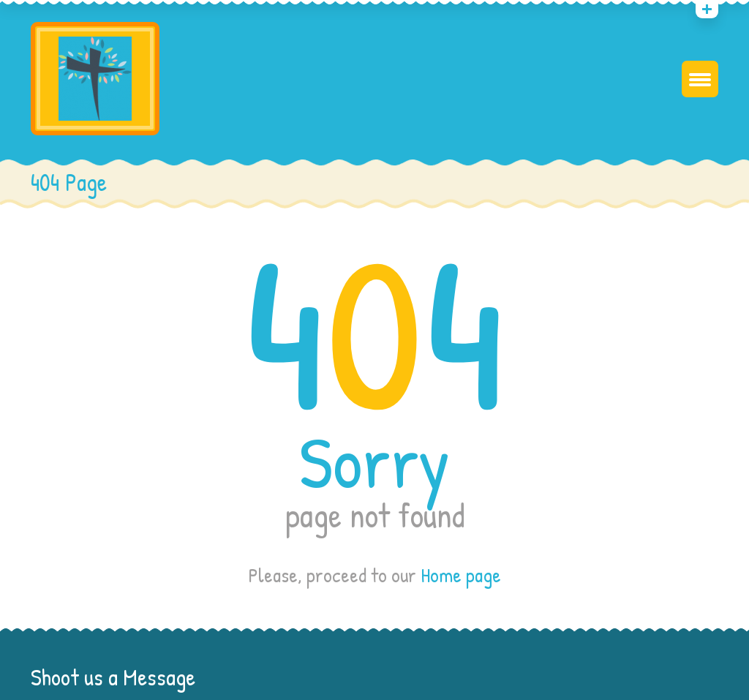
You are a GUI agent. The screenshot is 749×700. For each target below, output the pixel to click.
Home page (461, 575)
